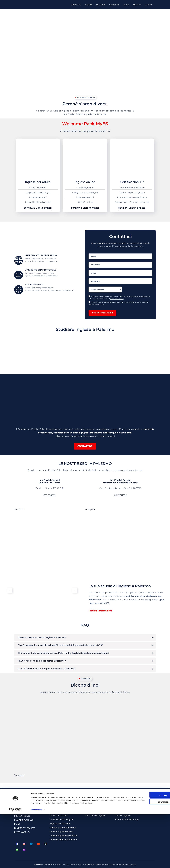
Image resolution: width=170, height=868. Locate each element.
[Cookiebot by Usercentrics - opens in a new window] (15, 863)
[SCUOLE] (101, 5)
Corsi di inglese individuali (64, 836)
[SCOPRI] (138, 5)
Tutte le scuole (93, 812)
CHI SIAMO (20, 812)
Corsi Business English (62, 820)
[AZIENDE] (115, 5)
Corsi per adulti (58, 804)
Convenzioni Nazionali (127, 820)
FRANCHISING (22, 816)
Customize (150, 856)
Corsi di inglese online (61, 832)
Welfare (119, 812)
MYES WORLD (22, 832)
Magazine (121, 804)
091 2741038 (120, 495)
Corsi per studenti (59, 808)
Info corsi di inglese (95, 816)
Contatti (89, 804)
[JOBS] (127, 5)
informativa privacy (117, 299)
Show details (36, 863)
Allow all (150, 849)
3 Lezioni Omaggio (125, 808)
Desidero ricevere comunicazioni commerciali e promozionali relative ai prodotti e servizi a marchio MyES (119, 303)
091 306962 (50, 495)
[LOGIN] (150, 5)
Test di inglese (123, 816)
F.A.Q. (17, 824)
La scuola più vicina (95, 808)
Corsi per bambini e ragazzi (64, 812)
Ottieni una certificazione (63, 828)
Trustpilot (19, 509)
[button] (85, 446)
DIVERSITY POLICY (24, 828)
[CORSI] (89, 5)
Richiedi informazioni (102, 313)
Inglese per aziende (60, 824)
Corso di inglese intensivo (63, 840)
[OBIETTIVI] (77, 5)
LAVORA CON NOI (24, 820)
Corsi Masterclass (59, 816)
